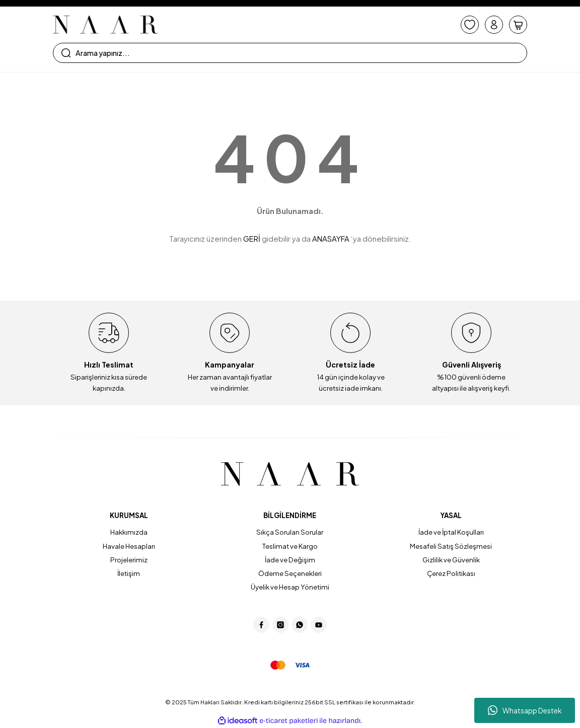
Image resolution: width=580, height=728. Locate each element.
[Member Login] (494, 25)
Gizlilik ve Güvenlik (451, 560)
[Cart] (518, 25)
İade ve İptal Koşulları (451, 532)
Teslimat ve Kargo (290, 546)
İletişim (129, 573)
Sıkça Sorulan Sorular (290, 532)
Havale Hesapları (129, 546)
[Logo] (105, 25)
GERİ (252, 238)
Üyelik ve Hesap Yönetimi (290, 587)
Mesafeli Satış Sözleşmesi (451, 546)
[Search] (290, 53)
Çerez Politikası (451, 573)
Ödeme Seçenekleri (290, 573)
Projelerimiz (129, 560)
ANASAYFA (331, 238)
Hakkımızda (129, 532)
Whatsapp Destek (525, 710)
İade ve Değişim (290, 560)
